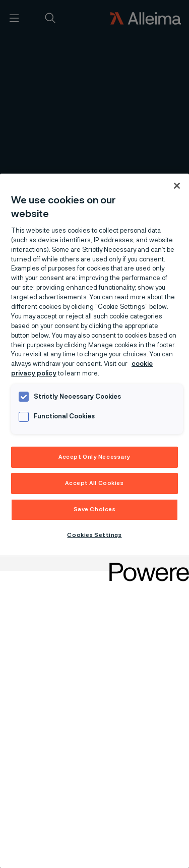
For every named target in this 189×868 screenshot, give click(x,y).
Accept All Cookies (94, 483)
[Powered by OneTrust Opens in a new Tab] (146, 565)
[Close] (177, 186)
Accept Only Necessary (94, 457)
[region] (94, 521)
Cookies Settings (94, 535)
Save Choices (95, 509)
